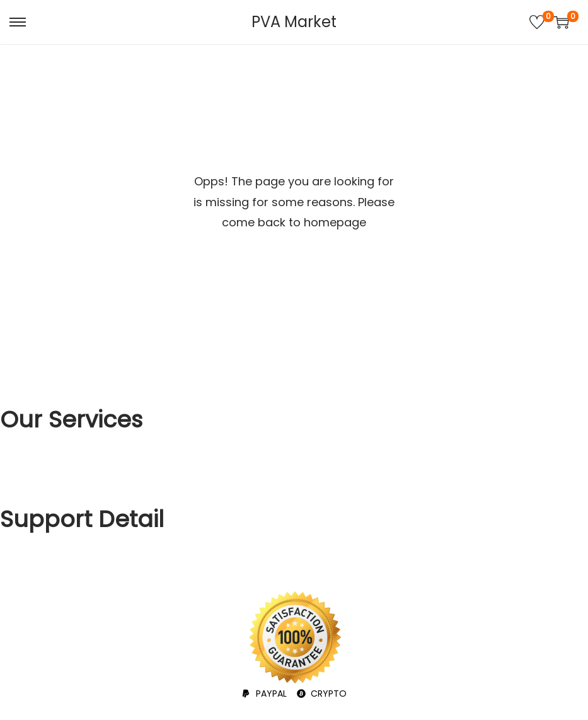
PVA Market (294, 22)
